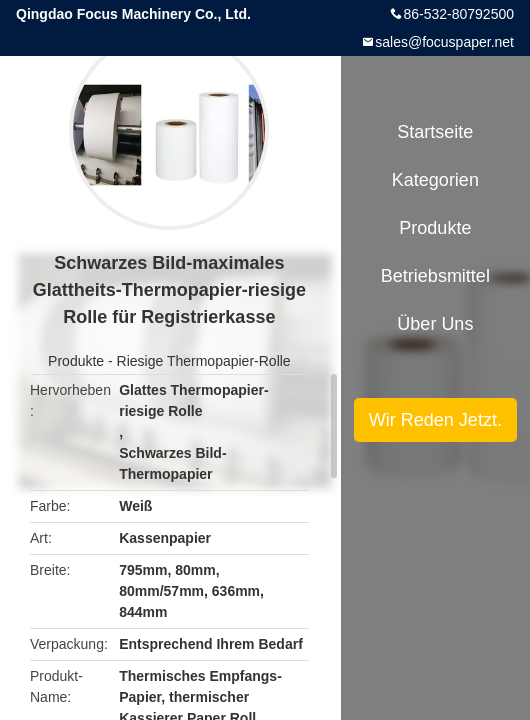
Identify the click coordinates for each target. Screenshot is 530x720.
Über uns (435, 324)
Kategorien (435, 180)
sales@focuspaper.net (444, 42)
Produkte (76, 361)
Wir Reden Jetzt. (435, 420)
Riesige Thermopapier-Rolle (204, 361)
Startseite (435, 132)
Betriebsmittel (435, 276)
